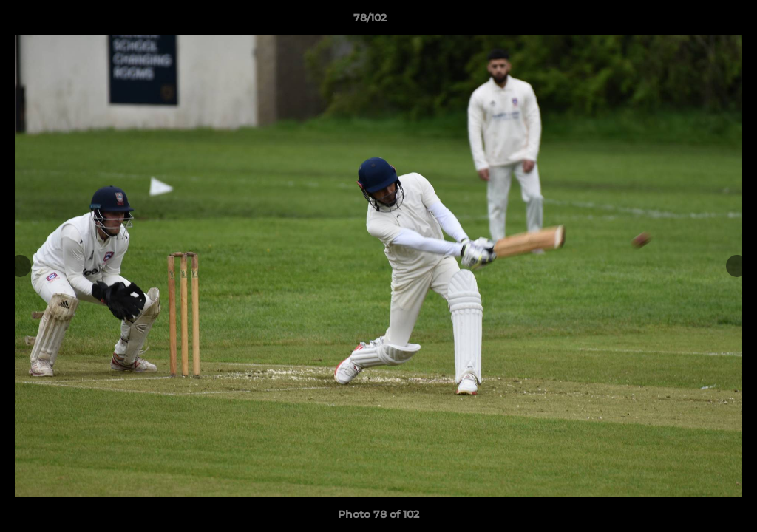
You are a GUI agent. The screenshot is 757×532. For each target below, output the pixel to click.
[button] (695, 21)
